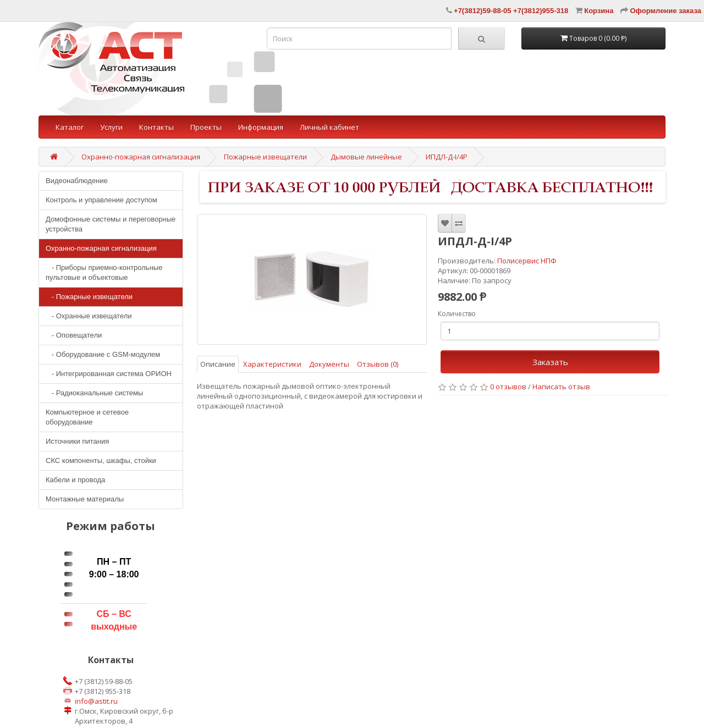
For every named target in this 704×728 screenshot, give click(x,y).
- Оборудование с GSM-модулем (103, 354)
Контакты (156, 127)
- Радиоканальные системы (94, 393)
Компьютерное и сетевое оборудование (87, 417)
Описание (218, 364)
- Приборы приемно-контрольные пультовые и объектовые (104, 272)
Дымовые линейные (366, 157)
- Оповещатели (74, 335)
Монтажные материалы (85, 499)
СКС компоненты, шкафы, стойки (101, 460)
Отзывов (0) (378, 364)
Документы (329, 364)
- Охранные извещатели (89, 316)
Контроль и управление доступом (101, 200)
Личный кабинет (329, 127)
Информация (261, 127)
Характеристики (272, 364)
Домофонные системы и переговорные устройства (111, 224)
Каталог (70, 127)
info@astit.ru (96, 701)
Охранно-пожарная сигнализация (141, 157)
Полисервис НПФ (527, 261)
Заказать (550, 362)
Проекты (206, 127)
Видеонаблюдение (77, 181)
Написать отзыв (561, 387)
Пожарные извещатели (265, 157)
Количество (457, 314)
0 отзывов (508, 387)
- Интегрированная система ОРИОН (109, 374)
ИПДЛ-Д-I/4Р (447, 157)
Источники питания (77, 441)
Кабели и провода (75, 480)
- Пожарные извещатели (89, 297)
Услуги (111, 127)
